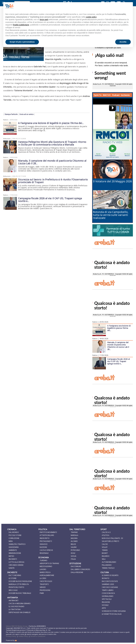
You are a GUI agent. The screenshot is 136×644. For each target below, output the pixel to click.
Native (6, 120)
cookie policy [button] (91, 17)
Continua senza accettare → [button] (117, 6)
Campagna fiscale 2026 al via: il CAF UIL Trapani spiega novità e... (118, 361)
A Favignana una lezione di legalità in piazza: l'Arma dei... (119, 328)
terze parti (44, 19)
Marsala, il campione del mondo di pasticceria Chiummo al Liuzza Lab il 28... (118, 346)
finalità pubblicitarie (21, 25)
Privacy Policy (11, 636)
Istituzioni (7, 139)
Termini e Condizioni (38, 636)
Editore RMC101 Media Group (17, 626)
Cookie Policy (23, 636)
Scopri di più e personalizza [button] (22, 42)
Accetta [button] (123, 42)
